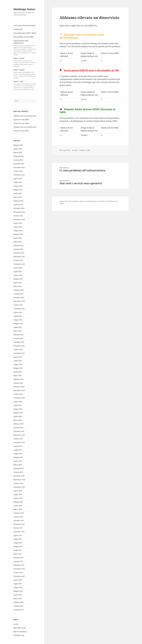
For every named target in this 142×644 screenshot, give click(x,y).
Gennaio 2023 (18, 294)
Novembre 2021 (19, 346)
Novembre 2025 (19, 167)
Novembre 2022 (19, 301)
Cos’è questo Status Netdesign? (24, 25)
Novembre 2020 (19, 390)
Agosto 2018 (18, 491)
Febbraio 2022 (19, 335)
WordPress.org (19, 635)
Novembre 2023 (19, 257)
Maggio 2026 (18, 145)
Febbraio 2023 (19, 290)
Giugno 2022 (18, 320)
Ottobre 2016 (18, 573)
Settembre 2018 (19, 487)
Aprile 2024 (18, 238)
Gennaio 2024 (18, 249)
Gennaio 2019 (18, 472)
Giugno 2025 (18, 186)
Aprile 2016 (18, 595)
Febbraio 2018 (19, 513)
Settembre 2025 (19, 175)
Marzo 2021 (18, 376)
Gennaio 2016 (18, 606)
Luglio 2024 (18, 227)
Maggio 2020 (18, 413)
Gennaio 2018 (18, 517)
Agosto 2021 (18, 357)
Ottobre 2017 (18, 528)
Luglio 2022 (18, 316)
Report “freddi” (25, 62)
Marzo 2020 (18, 420)
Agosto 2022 (18, 312)
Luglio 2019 (18, 450)
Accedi (16, 624)
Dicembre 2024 (19, 208)
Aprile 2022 (18, 327)
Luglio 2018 (18, 494)
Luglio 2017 (18, 539)
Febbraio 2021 (19, 379)
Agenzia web (84, 201)
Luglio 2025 (18, 182)
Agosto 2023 (18, 268)
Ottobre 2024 (18, 216)
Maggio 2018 (18, 502)
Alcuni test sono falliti (21, 120)
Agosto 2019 (18, 446)
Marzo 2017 (18, 554)
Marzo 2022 (18, 331)
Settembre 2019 (19, 442)
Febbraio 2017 (19, 558)
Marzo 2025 (18, 197)
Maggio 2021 (18, 368)
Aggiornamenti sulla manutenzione (25, 48)
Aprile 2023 (18, 283)
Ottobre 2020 (18, 394)
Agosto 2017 (18, 535)
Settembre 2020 (19, 398)
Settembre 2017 (19, 532)
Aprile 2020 (18, 416)
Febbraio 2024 (19, 245)
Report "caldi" (86, 150)
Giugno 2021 (18, 364)
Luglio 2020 (18, 405)
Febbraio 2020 (19, 424)
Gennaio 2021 (18, 383)
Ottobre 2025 (18, 171)
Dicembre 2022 (19, 298)
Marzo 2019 (18, 465)
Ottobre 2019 (18, 439)
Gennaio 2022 (18, 338)
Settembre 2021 (19, 353)
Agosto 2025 (18, 179)
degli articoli (20, 628)
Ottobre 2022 (18, 305)
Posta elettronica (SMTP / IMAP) (25, 33)
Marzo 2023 (18, 286)
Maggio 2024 (18, 234)
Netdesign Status (24, 9)
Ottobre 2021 (18, 350)
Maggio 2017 (18, 547)
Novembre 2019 (19, 435)
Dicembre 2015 (19, 610)
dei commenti (20, 632)
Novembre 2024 (19, 212)
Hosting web (18, 29)
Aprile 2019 (18, 461)
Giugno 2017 (18, 543)
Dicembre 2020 (19, 387)
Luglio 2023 (18, 272)
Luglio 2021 (18, 361)
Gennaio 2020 (18, 428)
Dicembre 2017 (19, 521)
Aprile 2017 (18, 550)
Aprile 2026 (18, 149)
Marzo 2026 (18, 153)
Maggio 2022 (18, 324)
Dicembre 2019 (19, 431)
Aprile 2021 (18, 372)
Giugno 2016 (18, 587)
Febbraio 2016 (19, 602)
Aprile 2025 (18, 193)
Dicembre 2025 (19, 164)
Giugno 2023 (18, 275)
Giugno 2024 (18, 231)
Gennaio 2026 (18, 160)
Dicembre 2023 (19, 253)
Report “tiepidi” (25, 74)
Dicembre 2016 (19, 565)
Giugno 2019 (18, 454)
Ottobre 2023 (18, 260)
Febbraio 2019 (19, 468)
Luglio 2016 (18, 584)
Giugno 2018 (18, 498)
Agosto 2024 (18, 223)
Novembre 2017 (19, 524)
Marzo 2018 (18, 509)
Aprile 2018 (18, 506)
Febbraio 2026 (19, 156)
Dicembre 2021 (19, 342)
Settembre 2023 (19, 264)
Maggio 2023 (18, 279)
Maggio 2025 (18, 190)
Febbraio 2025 (19, 201)
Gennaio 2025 (18, 205)
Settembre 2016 (19, 576)
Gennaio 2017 (18, 561)
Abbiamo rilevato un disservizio (25, 116)
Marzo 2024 (18, 242)
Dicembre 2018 (19, 476)
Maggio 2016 (18, 591)
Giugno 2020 (18, 409)
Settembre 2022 (19, 309)
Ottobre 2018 (18, 483)
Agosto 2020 (18, 402)
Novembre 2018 (19, 480)
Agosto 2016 (18, 580)
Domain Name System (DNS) (24, 37)
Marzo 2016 (18, 599)
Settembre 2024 (19, 219)
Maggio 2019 (18, 457)
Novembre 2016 (19, 569)
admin (76, 150)
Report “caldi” (25, 85)
